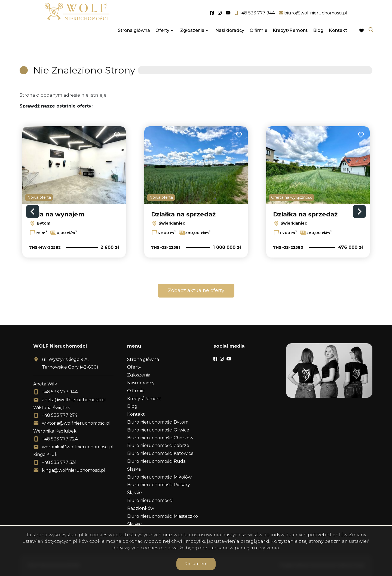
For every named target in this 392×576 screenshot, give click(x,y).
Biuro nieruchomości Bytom (158, 422)
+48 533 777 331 (59, 462)
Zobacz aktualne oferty (196, 290)
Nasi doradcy (230, 39)
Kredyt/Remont (290, 39)
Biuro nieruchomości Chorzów (160, 438)
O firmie (258, 39)
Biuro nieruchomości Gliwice (158, 430)
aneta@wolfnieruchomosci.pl (74, 400)
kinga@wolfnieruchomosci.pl (74, 470)
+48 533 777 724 (60, 439)
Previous (33, 212)
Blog (318, 39)
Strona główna (134, 39)
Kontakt (338, 39)
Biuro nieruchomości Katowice (160, 453)
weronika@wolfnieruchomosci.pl (78, 447)
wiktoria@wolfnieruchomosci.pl (76, 423)
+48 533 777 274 (60, 415)
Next (359, 212)
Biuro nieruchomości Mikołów (159, 477)
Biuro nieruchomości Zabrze (158, 445)
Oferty (162, 39)
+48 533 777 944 (60, 392)
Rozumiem (196, 564)
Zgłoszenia (192, 39)
